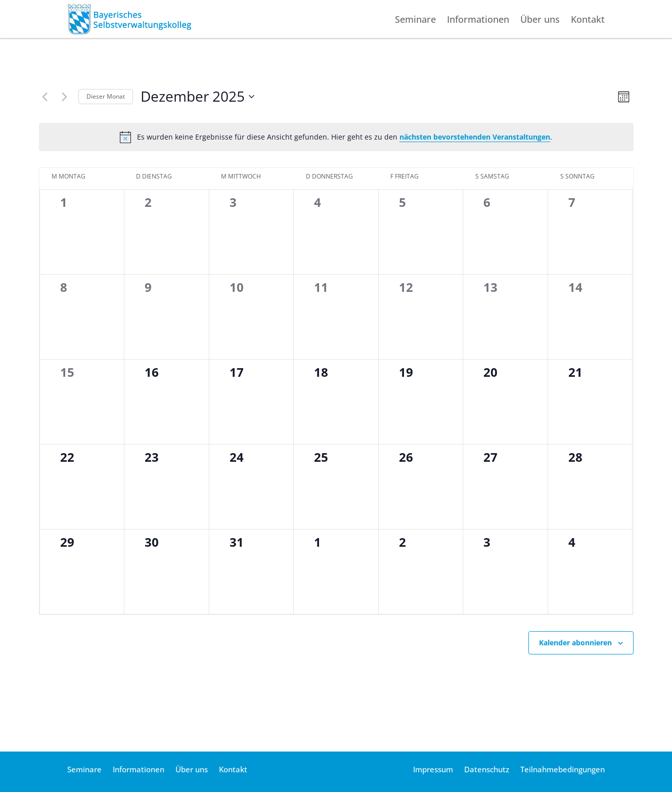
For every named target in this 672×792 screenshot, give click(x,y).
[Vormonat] (45, 97)
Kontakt (588, 20)
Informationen (478, 20)
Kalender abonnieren (575, 643)
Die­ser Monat (106, 96)
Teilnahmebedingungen (563, 770)
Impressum (433, 770)
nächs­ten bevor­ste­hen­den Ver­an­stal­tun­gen (475, 137)
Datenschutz (487, 770)
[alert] (336, 137)
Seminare (415, 20)
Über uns (540, 20)
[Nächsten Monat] (65, 97)
